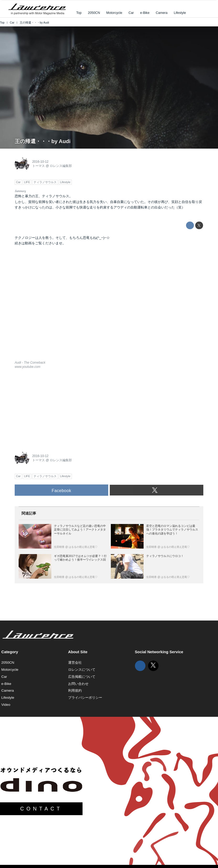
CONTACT (41, 809)
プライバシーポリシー (85, 698)
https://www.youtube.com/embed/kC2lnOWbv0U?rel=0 (109, 306)
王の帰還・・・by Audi (43, 141)
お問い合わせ (78, 684)
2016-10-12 (40, 162)
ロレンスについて (82, 670)
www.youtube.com (28, 367)
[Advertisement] (54, 409)
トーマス (39, 166)
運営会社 (75, 663)
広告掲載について (82, 677)
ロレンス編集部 (61, 166)
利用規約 (75, 691)
